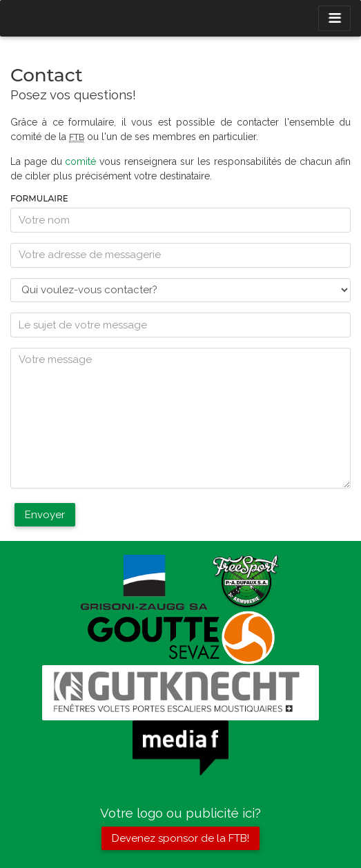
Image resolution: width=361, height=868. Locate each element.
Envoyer (45, 515)
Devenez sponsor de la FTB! (180, 838)
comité (80, 161)
